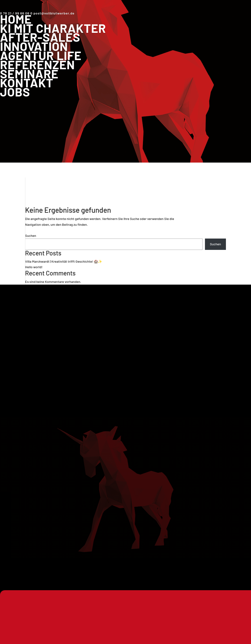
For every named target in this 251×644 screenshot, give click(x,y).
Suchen (31, 236)
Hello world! (34, 267)
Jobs (15, 92)
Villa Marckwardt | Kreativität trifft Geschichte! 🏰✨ (64, 261)
